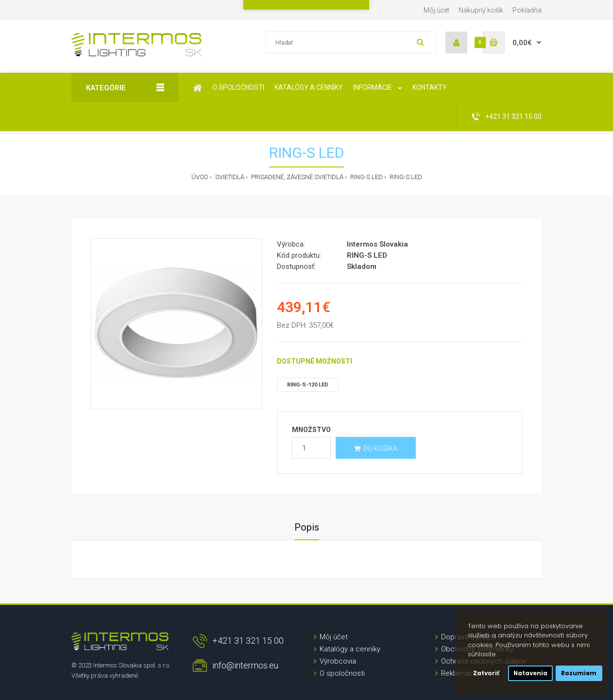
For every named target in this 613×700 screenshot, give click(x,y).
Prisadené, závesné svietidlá (297, 177)
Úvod (200, 177)
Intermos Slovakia (377, 244)
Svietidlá (229, 177)
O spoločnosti (342, 673)
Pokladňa (527, 10)
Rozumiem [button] (579, 673)
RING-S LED (366, 177)
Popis (307, 527)
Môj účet (436, 10)
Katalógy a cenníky (350, 649)
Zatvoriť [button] (486, 673)
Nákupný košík (481, 10)
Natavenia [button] (530, 673)
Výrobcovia (338, 661)
